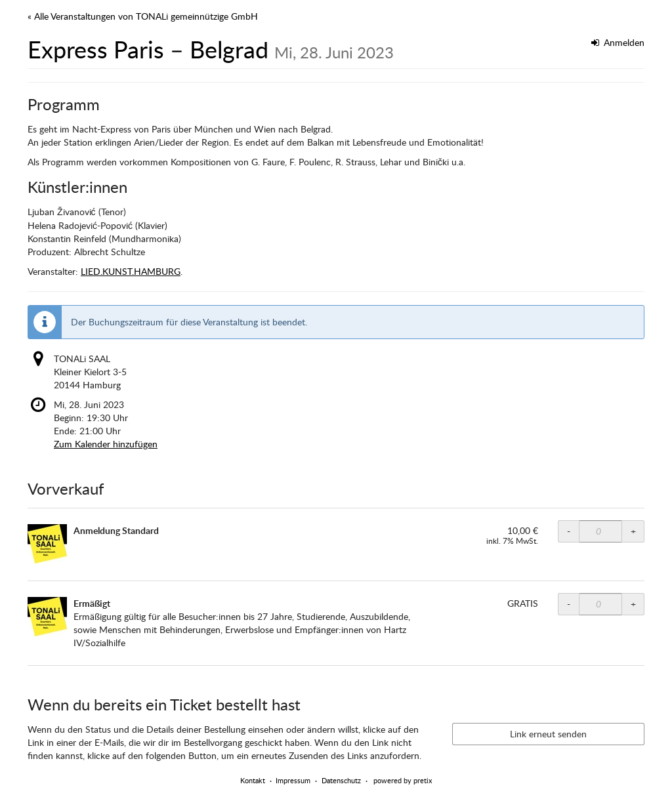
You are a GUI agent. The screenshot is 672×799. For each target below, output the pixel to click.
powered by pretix (403, 780)
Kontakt (253, 780)
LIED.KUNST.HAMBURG (131, 271)
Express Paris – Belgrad (211, 49)
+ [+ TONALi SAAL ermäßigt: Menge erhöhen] (633, 604)
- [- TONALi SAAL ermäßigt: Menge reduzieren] (569, 604)
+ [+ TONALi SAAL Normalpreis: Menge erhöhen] (633, 531)
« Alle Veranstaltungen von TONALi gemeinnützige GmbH (143, 16)
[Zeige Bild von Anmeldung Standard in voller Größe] (47, 544)
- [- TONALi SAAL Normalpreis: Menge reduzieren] (569, 531)
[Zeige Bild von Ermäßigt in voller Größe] (47, 617)
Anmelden (618, 42)
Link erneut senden (548, 734)
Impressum (293, 780)
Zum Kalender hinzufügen (106, 444)
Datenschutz (341, 780)
